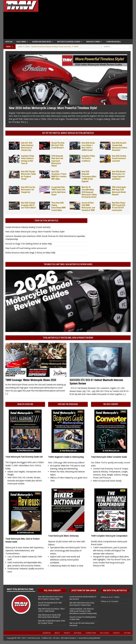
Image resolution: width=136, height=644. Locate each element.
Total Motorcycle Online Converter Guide (109, 457)
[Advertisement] (85, 20)
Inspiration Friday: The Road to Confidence (88, 158)
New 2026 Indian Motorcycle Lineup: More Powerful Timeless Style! (53, 108)
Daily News (21, 42)
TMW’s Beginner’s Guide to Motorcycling (66, 457)
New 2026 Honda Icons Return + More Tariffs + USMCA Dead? (51, 610)
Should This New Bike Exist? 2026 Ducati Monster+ (58, 145)
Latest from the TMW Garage (84, 591)
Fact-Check (104, 633)
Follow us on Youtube (110, 601)
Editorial (78, 633)
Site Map (127, 633)
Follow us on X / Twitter (110, 597)
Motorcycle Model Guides (69, 42)
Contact (116, 633)
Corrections (91, 633)
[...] (26, 122)
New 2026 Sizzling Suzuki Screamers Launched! (119, 158)
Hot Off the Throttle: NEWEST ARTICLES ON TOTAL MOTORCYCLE (68, 133)
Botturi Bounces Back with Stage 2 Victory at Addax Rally (30, 253)
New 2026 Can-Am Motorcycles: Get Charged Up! (28, 190)
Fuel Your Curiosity (52, 591)
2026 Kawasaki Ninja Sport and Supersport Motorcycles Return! (57, 161)
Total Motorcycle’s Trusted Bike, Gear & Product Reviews (68, 338)
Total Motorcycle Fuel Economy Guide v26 (24, 457)
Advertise (47, 633)
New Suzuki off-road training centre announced (26, 248)
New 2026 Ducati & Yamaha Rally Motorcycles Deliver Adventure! (49, 616)
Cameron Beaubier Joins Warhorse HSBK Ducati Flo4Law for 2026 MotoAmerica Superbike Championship (83, 611)
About (57, 633)
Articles (9, 42)
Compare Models (113, 42)
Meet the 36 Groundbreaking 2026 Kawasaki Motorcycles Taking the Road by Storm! (89, 192)
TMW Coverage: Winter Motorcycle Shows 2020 (31, 380)
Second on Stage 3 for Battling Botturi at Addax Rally (29, 244)
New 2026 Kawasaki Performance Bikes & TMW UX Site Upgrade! (89, 176)
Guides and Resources (41, 42)
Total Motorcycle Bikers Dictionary (63, 536)
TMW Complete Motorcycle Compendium (109, 536)
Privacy (67, 633)
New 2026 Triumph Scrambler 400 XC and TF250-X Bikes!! (28, 205)
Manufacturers (93, 42)
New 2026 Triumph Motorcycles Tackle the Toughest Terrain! (52, 622)
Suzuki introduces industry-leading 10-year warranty (28, 227)
